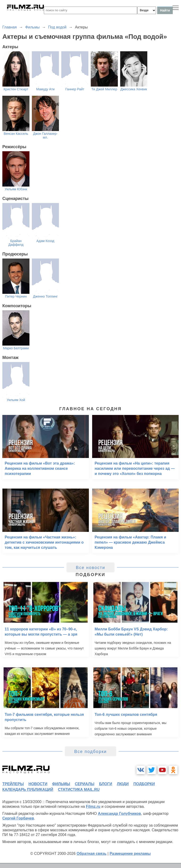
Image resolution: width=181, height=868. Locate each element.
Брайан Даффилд (16, 243)
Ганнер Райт (75, 89)
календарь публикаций (28, 790)
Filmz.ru (93, 806)
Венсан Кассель (16, 134)
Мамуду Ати (45, 89)
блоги (105, 784)
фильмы (61, 784)
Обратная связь (92, 854)
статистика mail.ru (79, 790)
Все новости (91, 568)
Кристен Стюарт (16, 89)
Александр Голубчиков (119, 814)
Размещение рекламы (130, 854)
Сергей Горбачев (18, 818)
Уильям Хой (16, 400)
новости (38, 784)
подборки (144, 784)
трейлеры (13, 784)
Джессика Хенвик (134, 89)
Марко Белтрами (16, 348)
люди (123, 784)
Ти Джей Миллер (104, 89)
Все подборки (90, 752)
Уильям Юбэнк (16, 189)
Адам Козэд (45, 241)
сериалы (84, 784)
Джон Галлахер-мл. (45, 135)
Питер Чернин (16, 296)
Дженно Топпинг (45, 296)
